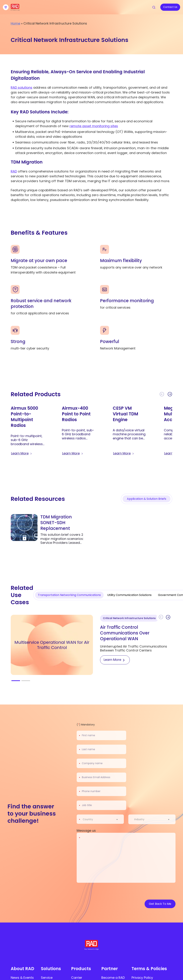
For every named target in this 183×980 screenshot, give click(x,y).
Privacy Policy (142, 978)
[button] (170, 394)
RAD (14, 171)
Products (81, 969)
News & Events (22, 978)
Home (15, 23)
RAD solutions (22, 88)
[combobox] (102, 819)
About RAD (22, 969)
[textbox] (89, 819)
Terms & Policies (149, 969)
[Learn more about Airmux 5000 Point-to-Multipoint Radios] (22, 453)
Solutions (51, 969)
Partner (110, 969)
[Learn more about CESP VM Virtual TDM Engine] (124, 453)
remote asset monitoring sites (94, 126)
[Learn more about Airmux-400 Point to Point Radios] (73, 453)
